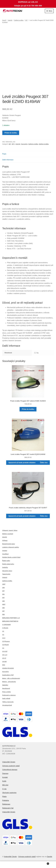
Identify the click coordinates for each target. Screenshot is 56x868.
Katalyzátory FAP (8, 675)
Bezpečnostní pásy (9, 544)
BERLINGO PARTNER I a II (11, 618)
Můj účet (5, 785)
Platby (4, 797)
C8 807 (5, 662)
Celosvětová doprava (10, 770)
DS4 (4, 665)
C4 (3, 648)
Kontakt (5, 777)
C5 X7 (4, 658)
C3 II (4, 638)
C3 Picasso (6, 641)
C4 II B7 (5, 651)
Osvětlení (5, 554)
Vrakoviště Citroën (9, 762)
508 (3, 614)
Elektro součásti (8, 534)
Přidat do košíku (11, 133)
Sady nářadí (6, 698)
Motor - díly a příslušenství (11, 678)
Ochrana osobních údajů (11, 766)
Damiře (50, 857)
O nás (4, 789)
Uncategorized (7, 705)
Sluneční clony (7, 571)
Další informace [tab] (8, 160)
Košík (4, 781)
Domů (4, 20)
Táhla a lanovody (8, 702)
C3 (3, 635)
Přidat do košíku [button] (28, 409)
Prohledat (28, 865)
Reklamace (6, 804)
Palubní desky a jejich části (11, 557)
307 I (13, 144)
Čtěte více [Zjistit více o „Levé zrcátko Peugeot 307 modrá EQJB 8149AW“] (44, 463)
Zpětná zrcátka (19, 20)
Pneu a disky (7, 692)
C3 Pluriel (6, 645)
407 (3, 611)
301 (3, 594)
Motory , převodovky (9, 682)
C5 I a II (5, 655)
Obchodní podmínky (9, 793)
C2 (3, 631)
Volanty (5, 577)
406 (3, 608)
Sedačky (5, 567)
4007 (4, 604)
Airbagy (5, 540)
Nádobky (5, 685)
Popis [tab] (4, 154)
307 (26, 20)
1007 (4, 584)
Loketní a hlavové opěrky (11, 547)
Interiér (10, 20)
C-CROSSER (6, 625)
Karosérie (24, 144)
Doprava (5, 773)
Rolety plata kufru (8, 564)
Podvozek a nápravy (9, 695)
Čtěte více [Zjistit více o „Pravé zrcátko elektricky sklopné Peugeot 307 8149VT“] (44, 516)
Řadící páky (6, 561)
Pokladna (6, 800)
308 (3, 601)
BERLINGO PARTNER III (10, 621)
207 (3, 591)
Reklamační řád (8, 808)
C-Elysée (5, 628)
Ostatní (5, 551)
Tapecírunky (6, 574)
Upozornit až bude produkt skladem (22, 463)
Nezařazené (6, 688)
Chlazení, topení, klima (10, 530)
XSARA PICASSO (8, 668)
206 (3, 588)
